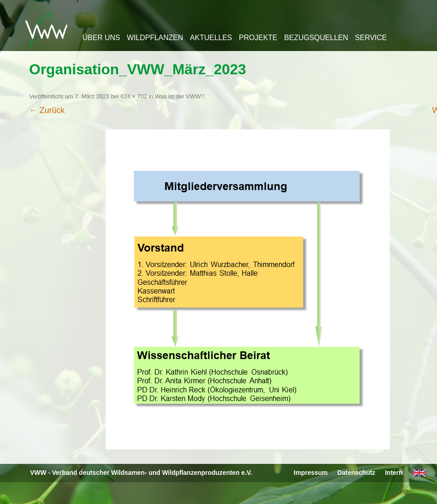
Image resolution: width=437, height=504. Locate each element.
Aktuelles (211, 38)
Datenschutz (356, 473)
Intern (394, 473)
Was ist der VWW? (180, 96)
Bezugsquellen (316, 38)
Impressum (311, 473)
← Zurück (47, 110)
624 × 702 (134, 96)
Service (371, 38)
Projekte (258, 38)
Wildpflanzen (155, 38)
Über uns (101, 38)
